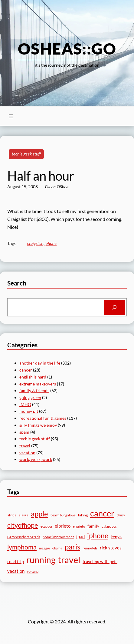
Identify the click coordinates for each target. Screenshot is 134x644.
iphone (51, 243)
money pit (29, 411)
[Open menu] (11, 116)
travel (25, 446)
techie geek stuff (26, 154)
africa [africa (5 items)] (12, 515)
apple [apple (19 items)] (39, 514)
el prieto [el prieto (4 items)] (79, 526)
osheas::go (67, 48)
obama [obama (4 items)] (57, 548)
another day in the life (40, 363)
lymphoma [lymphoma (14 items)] (22, 547)
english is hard (33, 377)
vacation (27, 453)
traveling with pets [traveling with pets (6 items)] (100, 561)
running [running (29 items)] (41, 560)
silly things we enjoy (38, 425)
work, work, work (36, 459)
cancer (26, 370)
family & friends (34, 390)
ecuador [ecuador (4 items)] (46, 526)
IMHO (25, 404)
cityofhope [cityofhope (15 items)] (23, 525)
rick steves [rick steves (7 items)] (111, 548)
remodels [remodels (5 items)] (90, 548)
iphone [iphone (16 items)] (98, 536)
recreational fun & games (43, 418)
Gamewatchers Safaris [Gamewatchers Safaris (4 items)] (24, 537)
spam (24, 432)
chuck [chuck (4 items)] (121, 515)
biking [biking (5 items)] (83, 515)
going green (30, 397)
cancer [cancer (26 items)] (102, 513)
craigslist (35, 243)
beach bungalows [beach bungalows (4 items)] (63, 515)
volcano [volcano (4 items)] (33, 571)
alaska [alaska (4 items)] (24, 515)
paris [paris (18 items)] (72, 547)
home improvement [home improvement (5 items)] (58, 537)
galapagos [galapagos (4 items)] (109, 526)
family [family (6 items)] (93, 526)
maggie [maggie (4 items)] (44, 548)
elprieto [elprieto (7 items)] (63, 526)
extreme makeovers (38, 384)
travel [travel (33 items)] (69, 560)
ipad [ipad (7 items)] (80, 536)
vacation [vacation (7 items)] (16, 571)
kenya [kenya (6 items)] (116, 537)
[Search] (114, 307)
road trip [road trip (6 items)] (16, 561)
